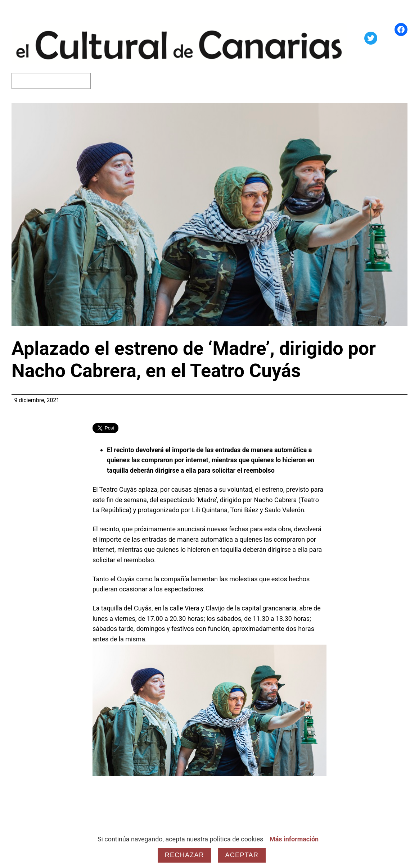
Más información (294, 839)
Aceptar (242, 855)
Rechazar (184, 855)
